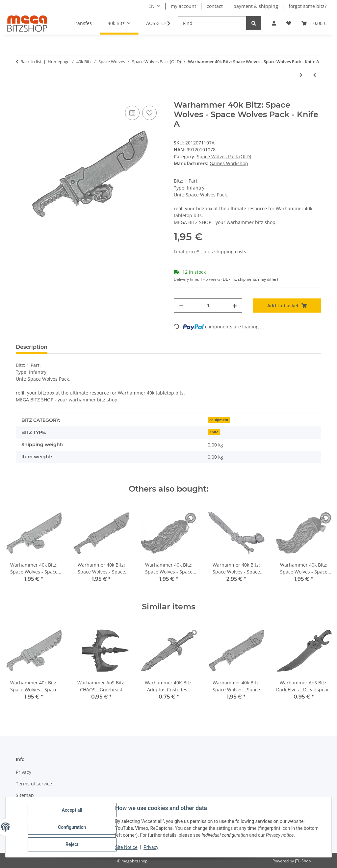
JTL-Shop (303, 861)
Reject (72, 845)
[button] (274, 23)
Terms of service (34, 784)
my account (183, 6)
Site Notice (127, 848)
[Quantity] (208, 306)
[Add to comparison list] (132, 113)
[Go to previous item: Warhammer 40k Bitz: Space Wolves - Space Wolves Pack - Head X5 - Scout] (314, 75)
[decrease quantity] (181, 306)
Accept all (72, 810)
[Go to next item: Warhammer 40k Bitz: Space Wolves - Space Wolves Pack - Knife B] (301, 75)
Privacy (151, 848)
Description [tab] (32, 347)
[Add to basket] (21, 97)
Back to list (31, 62)
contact (215, 6)
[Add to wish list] (149, 113)
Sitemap (25, 795)
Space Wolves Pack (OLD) (224, 156)
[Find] (212, 23)
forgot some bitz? (308, 6)
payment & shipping (256, 6)
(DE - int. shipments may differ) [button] (250, 279)
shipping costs (230, 252)
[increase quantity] (235, 306)
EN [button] (152, 6)
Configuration (72, 828)
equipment (219, 420)
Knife (214, 432)
